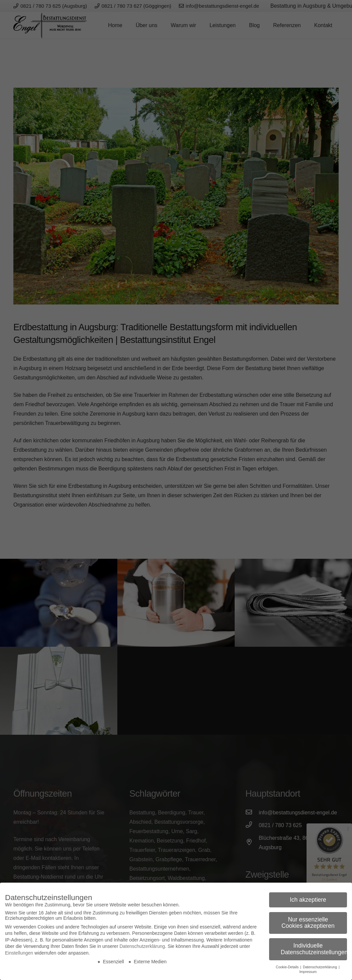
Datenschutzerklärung (142, 946)
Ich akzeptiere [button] (308, 900)
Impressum (308, 972)
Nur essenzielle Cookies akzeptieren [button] (308, 923)
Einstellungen (19, 953)
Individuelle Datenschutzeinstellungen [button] (314, 949)
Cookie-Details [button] (288, 967)
